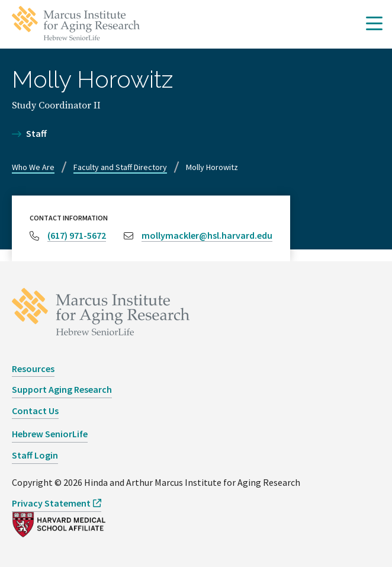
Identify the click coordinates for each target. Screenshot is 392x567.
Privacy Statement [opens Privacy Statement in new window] (51, 503)
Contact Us (35, 411)
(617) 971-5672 (77, 235)
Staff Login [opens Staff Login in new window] (35, 455)
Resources (33, 369)
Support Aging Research (62, 389)
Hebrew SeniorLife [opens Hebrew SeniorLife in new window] (50, 434)
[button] (374, 24)
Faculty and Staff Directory (120, 167)
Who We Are (33, 167)
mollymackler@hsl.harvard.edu (207, 235)
